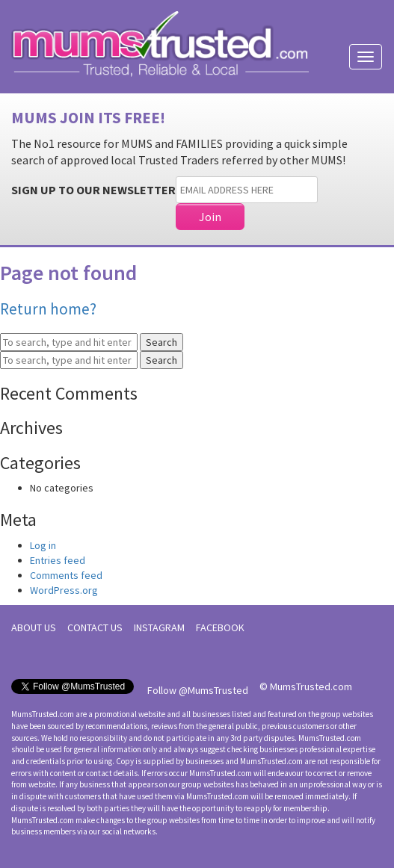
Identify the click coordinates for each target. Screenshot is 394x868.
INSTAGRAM (159, 627)
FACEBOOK (220, 627)
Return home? (48, 309)
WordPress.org (64, 590)
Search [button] (161, 342)
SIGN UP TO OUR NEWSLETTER (93, 190)
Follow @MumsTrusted (198, 690)
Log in (43, 545)
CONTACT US (95, 627)
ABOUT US (34, 627)
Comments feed (66, 575)
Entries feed (58, 560)
